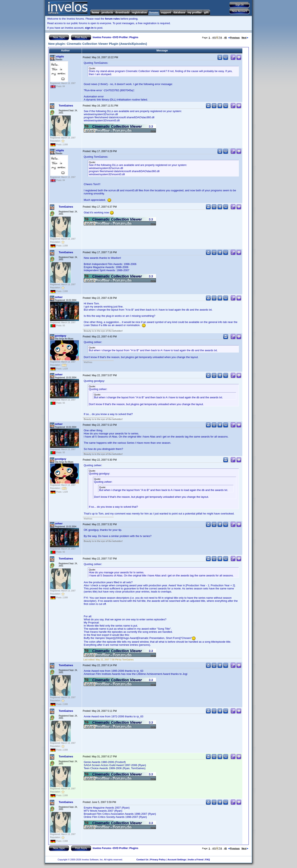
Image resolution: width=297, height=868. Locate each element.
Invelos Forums (102, 37)
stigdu (60, 56)
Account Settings (177, 860)
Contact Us (142, 860)
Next (245, 38)
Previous (234, 38)
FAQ (208, 860)
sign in (89, 28)
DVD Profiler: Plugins (126, 37)
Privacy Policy (158, 860)
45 (225, 38)
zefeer (59, 297)
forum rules (112, 19)
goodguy (61, 336)
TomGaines (66, 106)
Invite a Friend (196, 860)
